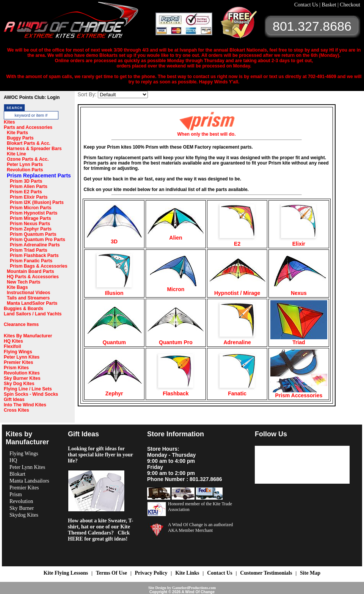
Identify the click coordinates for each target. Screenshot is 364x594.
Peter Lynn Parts (25, 165)
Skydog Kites (24, 515)
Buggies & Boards (24, 309)
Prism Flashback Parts (34, 255)
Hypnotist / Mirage (237, 291)
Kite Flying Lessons (66, 573)
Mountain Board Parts (31, 271)
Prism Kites (16, 368)
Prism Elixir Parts (29, 197)
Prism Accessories (299, 393)
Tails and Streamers (28, 298)
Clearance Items (21, 324)
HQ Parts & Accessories (33, 277)
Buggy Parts (20, 138)
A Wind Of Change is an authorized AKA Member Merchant (200, 527)
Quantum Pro (176, 340)
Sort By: (87, 94)
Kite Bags (17, 287)
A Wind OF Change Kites (80, 23)
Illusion (114, 291)
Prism (16, 494)
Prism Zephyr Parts (31, 229)
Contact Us (307, 5)
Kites (9, 122)
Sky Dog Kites (19, 384)
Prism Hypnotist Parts (34, 213)
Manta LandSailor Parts (32, 303)
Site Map (310, 573)
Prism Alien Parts (29, 187)
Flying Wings (18, 352)
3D (114, 239)
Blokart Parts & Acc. (29, 143)
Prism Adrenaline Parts (35, 245)
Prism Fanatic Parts (31, 261)
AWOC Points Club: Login (32, 97)
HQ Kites (13, 341)
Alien (176, 235)
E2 (237, 241)
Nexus (299, 291)
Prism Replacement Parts (39, 176)
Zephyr (114, 391)
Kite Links (187, 573)
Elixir (299, 241)
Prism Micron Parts (31, 208)
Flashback (176, 391)
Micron (176, 287)
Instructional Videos (28, 293)
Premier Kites (18, 362)
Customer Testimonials (266, 573)
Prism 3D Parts (26, 181)
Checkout (350, 5)
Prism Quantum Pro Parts (38, 240)
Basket (329, 5)
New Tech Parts (24, 282)
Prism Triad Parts (29, 250)
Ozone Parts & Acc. (28, 159)
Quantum (114, 340)
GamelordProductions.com (194, 588)
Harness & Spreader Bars (34, 149)
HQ (13, 460)
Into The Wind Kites (25, 405)
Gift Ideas (14, 400)
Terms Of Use (111, 573)
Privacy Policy (151, 573)
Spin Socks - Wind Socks (31, 394)
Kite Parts (17, 133)
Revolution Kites (22, 373)
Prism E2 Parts (26, 192)
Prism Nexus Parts (30, 224)
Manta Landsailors (29, 481)
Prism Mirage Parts (31, 218)
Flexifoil (12, 346)
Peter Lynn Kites (22, 357)
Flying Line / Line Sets (28, 389)
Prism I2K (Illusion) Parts (37, 202)
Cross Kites (16, 410)
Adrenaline (237, 340)
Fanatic (237, 391)
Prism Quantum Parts (33, 234)
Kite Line (16, 154)
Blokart (17, 474)
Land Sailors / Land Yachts (33, 314)
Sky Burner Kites (22, 378)
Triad (299, 340)
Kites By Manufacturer (28, 336)
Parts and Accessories (28, 127)
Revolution (21, 501)
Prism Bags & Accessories (39, 266)
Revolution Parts (25, 170)
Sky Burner (22, 508)
